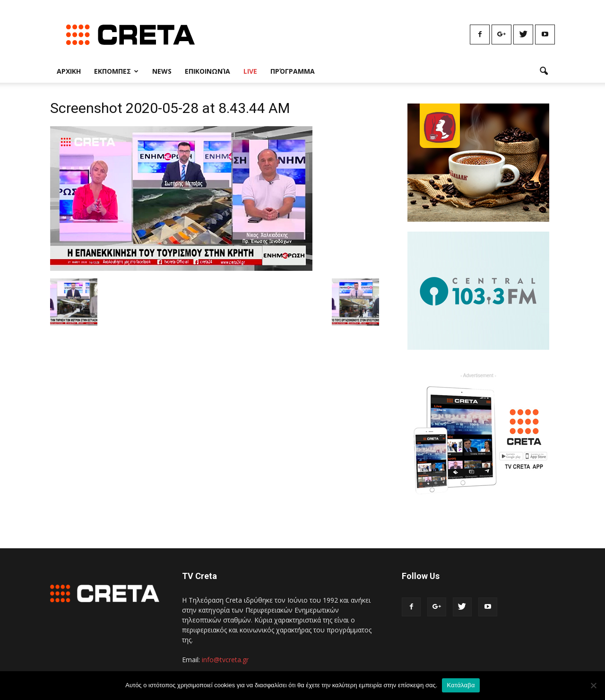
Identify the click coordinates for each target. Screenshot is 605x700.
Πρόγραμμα (293, 71)
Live (250, 71)
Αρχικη (69, 71)
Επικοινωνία (207, 71)
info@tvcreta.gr (225, 660)
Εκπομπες (116, 71)
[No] (593, 685)
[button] (544, 71)
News (162, 71)
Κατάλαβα (461, 685)
